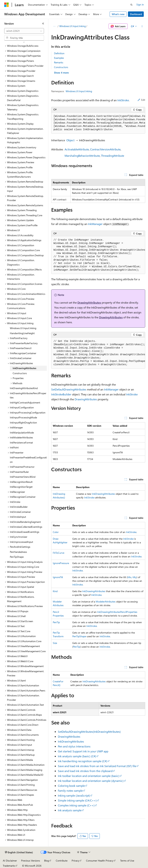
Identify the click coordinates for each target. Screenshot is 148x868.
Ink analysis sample (70, 810)
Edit (141, 100)
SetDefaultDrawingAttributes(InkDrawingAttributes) (89, 732)
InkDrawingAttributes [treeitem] (24, 368)
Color (56, 532)
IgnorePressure (61, 563)
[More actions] (142, 26)
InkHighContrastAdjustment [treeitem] (25, 402)
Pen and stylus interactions (74, 746)
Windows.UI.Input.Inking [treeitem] (23, 328)
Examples (59, 58)
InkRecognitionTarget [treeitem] (21, 487)
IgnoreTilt (58, 577)
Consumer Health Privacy (100, 861)
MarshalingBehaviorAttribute (82, 156)
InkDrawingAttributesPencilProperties (117, 612)
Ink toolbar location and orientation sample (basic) (89, 776)
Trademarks (9, 866)
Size (55, 643)
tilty (135, 577)
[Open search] (131, 5)
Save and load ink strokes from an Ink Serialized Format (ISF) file (97, 766)
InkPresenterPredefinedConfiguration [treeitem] (28, 460)
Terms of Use (127, 861)
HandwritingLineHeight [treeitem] (22, 333)
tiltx (129, 577)
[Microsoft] (7, 5)
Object (70, 140)
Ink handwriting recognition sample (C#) (83, 761)
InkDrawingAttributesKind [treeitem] (24, 388)
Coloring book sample (71, 786)
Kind (55, 591)
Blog (47, 861)
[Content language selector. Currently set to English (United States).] (19, 852)
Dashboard (136, 14)
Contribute (62, 861)
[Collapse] (43, 24)
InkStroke (123, 100)
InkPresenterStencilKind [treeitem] (23, 477)
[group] (98, 123)
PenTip (56, 622)
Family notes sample (70, 791)
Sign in (140, 4)
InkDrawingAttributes (103, 494)
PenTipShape (79, 636)
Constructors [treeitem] (20, 373)
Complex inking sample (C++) (76, 805)
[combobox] (24, 31)
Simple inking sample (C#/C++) (77, 800)
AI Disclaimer (10, 861)
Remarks (59, 62)
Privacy (75, 861)
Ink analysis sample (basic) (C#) (77, 756)
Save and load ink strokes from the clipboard (85, 771)
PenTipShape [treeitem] (17, 557)
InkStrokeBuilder (61, 394)
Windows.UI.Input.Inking (73, 26)
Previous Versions (31, 861)
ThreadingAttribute (113, 156)
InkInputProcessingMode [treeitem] (23, 417)
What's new (118, 14)
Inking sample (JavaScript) (74, 795)
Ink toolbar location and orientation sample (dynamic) (91, 781)
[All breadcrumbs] (54, 26)
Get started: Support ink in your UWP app (83, 751)
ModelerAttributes (106, 602)
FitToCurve (59, 553)
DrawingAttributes (89, 302)
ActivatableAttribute (77, 149)
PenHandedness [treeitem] (18, 552)
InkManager (95, 224)
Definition (59, 53)
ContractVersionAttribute (105, 149)
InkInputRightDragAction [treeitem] (23, 423)
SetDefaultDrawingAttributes (69, 389)
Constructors (61, 67)
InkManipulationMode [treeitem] (22, 433)
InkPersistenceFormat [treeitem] (21, 443)
